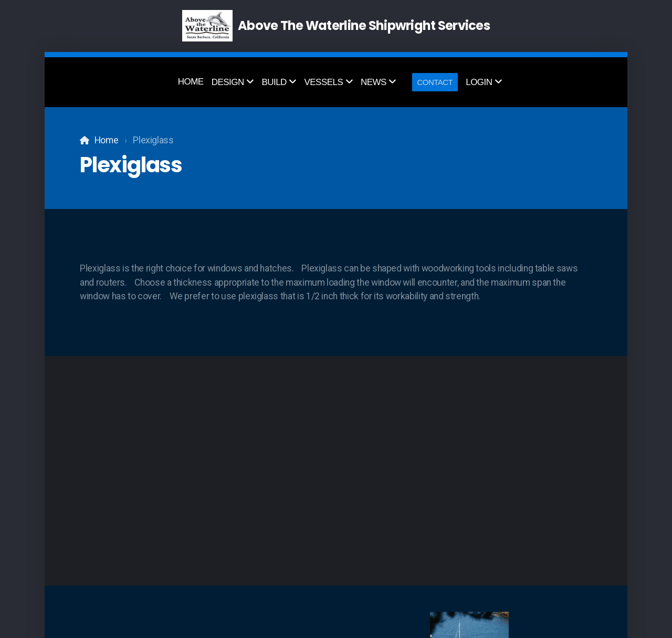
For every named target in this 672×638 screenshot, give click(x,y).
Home (107, 140)
